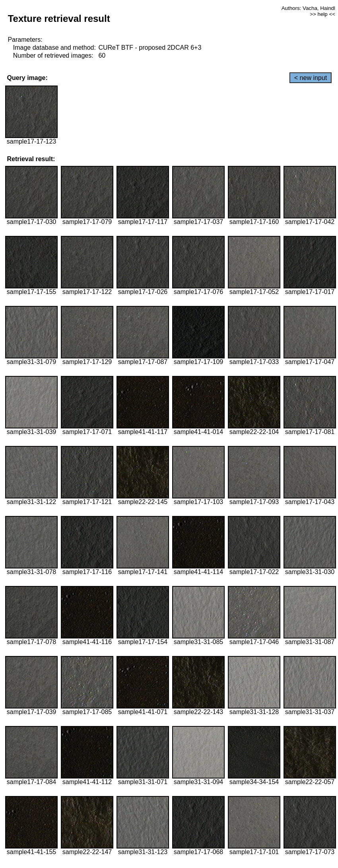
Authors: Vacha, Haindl (308, 8)
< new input (311, 78)
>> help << (322, 14)
